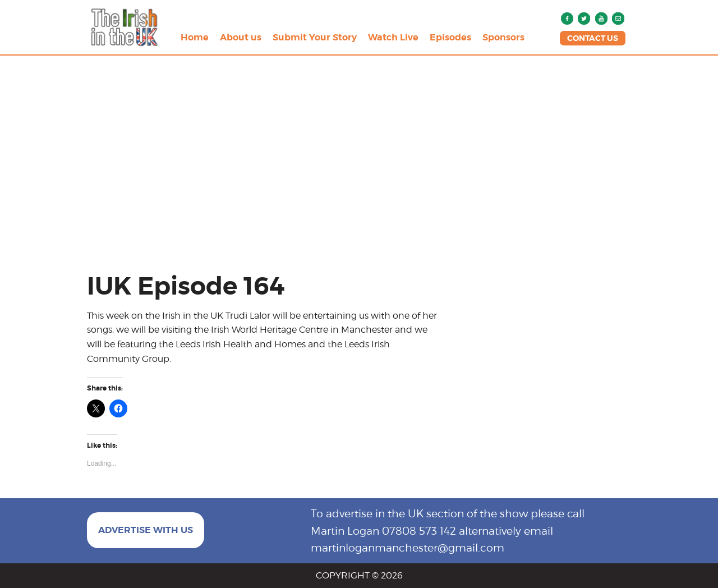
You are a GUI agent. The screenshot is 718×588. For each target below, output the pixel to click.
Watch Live (393, 37)
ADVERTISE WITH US (146, 530)
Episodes (450, 37)
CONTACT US (593, 38)
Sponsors (503, 37)
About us (241, 37)
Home (195, 37)
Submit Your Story (315, 37)
